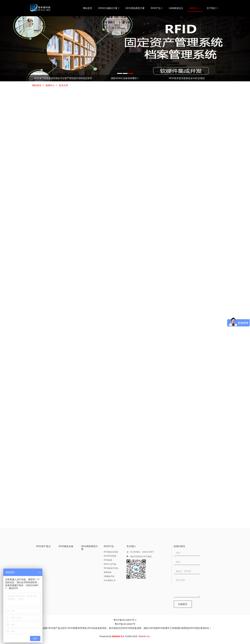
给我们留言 (179, 546)
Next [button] (216, 78)
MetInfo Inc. (145, 636)
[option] (125, 49)
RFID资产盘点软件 (58, 628)
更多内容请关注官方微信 (139, 557)
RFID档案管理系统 (77, 628)
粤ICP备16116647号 (125, 624)
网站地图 (43, 628)
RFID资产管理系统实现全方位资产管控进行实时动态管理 (63, 78)
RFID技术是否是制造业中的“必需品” (187, 78)
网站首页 (88, 8)
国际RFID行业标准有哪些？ (125, 78)
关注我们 (131, 546)
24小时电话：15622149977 (140, 552)
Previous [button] (34, 78)
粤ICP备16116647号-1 (125, 620)
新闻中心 (50, 85)
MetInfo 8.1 (118, 636)
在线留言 (183, 604)
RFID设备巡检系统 (97, 628)
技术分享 (64, 85)
